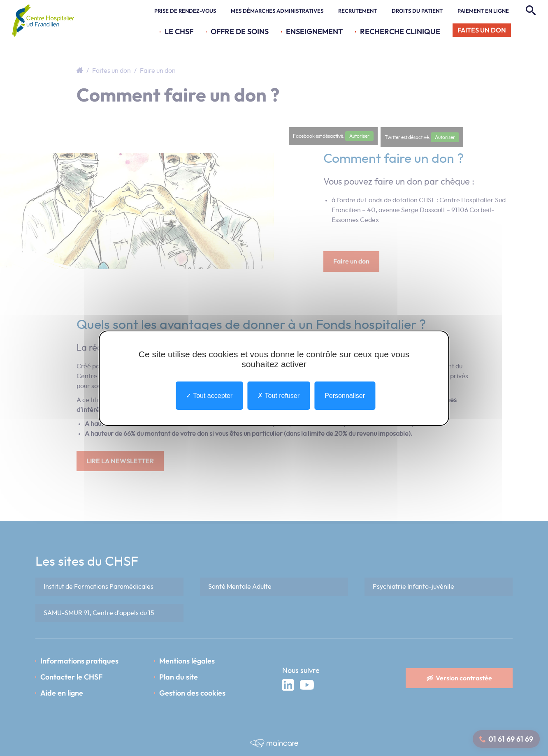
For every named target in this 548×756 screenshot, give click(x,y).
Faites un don (482, 30)
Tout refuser (279, 395)
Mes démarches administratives (277, 11)
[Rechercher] (530, 11)
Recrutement (358, 11)
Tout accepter (209, 395)
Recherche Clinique (400, 31)
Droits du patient (417, 11)
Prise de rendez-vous (185, 11)
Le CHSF (179, 31)
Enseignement (314, 31)
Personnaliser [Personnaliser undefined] (345, 395)
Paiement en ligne (483, 11)
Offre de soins (240, 31)
